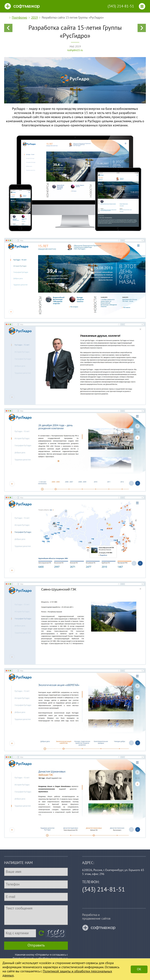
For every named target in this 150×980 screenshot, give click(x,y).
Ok (139, 969)
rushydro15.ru (75, 50)
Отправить (36, 945)
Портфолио (20, 18)
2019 (34, 18)
